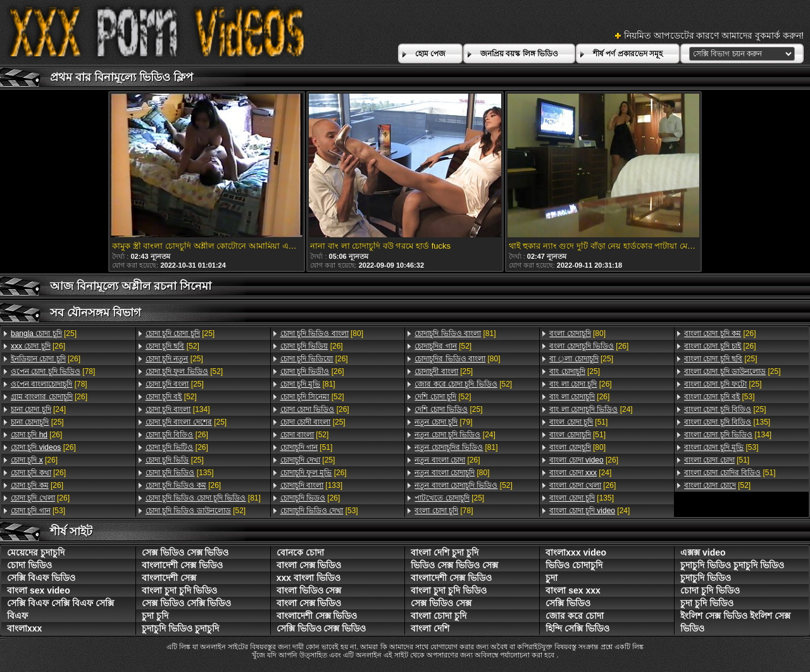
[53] (38, 511)
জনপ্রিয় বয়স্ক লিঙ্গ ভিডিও (519, 54)
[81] (203, 498)
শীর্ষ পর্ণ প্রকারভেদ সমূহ (628, 54)
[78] (53, 371)
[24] (38, 409)
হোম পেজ (430, 54)
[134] (178, 409)
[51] (307, 447)
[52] (172, 346)
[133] (311, 485)
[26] (38, 346)
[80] (322, 333)
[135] (180, 473)
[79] (443, 422)
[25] (44, 333)
